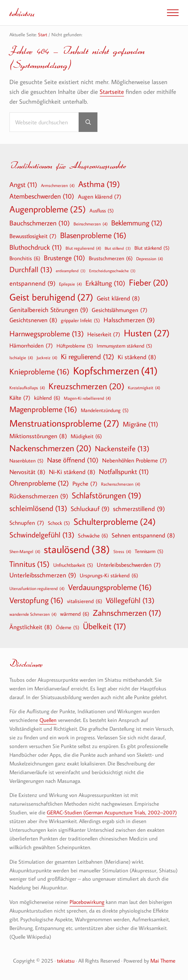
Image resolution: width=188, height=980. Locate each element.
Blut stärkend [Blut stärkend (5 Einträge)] (152, 248)
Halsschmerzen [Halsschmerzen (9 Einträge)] (129, 320)
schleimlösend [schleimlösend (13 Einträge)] (38, 508)
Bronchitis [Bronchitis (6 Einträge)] (25, 258)
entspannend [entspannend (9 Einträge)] (32, 284)
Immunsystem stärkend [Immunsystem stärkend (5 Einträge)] (124, 346)
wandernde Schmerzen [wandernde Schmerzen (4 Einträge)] (33, 614)
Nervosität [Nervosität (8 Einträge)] (27, 472)
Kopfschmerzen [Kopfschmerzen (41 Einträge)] (115, 371)
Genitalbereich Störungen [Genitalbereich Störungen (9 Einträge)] (49, 310)
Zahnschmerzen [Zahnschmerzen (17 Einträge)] (127, 613)
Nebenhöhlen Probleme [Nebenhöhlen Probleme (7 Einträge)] (135, 460)
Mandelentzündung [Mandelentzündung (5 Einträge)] (105, 410)
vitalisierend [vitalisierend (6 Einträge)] (85, 601)
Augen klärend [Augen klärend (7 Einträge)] (100, 196)
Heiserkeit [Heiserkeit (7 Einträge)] (104, 334)
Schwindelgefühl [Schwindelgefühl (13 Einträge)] (42, 535)
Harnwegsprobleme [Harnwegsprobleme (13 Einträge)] (47, 334)
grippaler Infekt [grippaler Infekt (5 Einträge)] (80, 320)
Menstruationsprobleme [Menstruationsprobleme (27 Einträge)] (64, 423)
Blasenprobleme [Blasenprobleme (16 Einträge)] (93, 235)
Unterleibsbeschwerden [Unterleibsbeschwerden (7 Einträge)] (129, 565)
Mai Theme (163, 961)
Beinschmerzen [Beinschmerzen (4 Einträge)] (91, 224)
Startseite (112, 92)
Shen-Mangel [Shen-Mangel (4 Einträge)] (25, 551)
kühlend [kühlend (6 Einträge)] (47, 398)
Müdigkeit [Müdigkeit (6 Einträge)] (86, 436)
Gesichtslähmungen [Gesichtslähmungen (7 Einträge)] (120, 310)
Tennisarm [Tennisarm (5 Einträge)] (149, 551)
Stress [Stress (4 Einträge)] (122, 551)
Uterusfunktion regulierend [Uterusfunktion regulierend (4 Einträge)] (37, 588)
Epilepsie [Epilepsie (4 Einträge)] (70, 284)
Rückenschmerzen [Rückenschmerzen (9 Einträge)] (39, 496)
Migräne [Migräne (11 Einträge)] (141, 424)
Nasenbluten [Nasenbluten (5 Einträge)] (26, 461)
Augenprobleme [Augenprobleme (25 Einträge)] (48, 209)
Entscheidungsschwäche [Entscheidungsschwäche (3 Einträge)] (112, 271)
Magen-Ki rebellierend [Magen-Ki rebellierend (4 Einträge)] (87, 398)
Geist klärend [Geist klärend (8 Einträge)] (118, 298)
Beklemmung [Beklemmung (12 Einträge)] (137, 223)
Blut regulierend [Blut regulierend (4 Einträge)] (83, 248)
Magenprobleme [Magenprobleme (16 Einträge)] (43, 409)
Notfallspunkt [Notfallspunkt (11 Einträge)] (124, 471)
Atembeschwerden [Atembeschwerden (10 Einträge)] (42, 196)
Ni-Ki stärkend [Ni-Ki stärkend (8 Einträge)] (72, 472)
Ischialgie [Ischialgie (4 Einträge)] (21, 357)
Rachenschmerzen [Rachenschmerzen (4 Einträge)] (121, 484)
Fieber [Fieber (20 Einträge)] (149, 282)
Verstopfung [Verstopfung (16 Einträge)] (36, 600)
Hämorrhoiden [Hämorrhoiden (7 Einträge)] (31, 345)
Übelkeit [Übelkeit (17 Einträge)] (105, 626)
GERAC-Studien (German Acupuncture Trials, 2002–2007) (112, 812)
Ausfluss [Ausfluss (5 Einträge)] (102, 211)
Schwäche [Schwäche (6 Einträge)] (93, 535)
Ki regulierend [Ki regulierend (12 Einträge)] (87, 356)
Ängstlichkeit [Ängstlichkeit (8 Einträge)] (31, 627)
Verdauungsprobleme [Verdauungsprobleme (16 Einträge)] (110, 587)
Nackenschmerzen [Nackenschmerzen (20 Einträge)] (50, 448)
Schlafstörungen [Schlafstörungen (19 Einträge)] (106, 495)
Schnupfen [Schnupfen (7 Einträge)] (27, 523)
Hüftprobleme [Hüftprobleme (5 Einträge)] (75, 346)
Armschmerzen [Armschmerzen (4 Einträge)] (58, 185)
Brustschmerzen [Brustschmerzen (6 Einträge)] (111, 258)
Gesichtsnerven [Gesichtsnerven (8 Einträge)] (33, 320)
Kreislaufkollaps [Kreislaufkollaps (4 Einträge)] (27, 387)
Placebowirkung (87, 902)
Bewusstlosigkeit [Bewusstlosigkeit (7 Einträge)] (33, 236)
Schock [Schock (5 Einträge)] (59, 523)
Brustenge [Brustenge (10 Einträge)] (64, 258)
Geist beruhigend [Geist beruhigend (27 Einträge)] (51, 297)
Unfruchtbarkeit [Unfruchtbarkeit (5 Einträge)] (73, 565)
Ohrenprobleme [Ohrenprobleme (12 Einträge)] (39, 483)
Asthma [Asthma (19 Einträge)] (99, 184)
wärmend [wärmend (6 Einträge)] (75, 614)
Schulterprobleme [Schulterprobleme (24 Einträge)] (115, 522)
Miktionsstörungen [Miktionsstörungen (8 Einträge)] (38, 436)
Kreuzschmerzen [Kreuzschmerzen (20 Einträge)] (86, 386)
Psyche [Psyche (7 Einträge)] (85, 483)
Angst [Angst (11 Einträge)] (23, 184)
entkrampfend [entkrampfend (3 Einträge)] (71, 271)
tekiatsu (22, 13)
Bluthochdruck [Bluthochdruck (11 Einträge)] (36, 247)
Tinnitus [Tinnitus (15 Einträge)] (30, 564)
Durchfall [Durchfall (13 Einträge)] (31, 269)
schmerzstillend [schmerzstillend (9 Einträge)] (139, 509)
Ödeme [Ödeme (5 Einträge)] (68, 627)
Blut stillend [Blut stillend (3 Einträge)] (118, 248)
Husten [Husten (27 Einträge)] (147, 333)
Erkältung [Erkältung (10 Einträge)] (105, 283)
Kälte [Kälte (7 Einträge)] (20, 398)
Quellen (48, 720)
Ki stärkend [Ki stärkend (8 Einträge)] (137, 357)
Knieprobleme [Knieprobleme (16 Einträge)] (39, 371)
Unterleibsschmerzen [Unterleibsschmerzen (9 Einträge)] (43, 575)
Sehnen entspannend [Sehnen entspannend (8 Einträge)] (143, 535)
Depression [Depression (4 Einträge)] (150, 258)
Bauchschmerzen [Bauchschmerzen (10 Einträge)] (40, 223)
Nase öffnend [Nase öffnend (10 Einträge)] (73, 460)
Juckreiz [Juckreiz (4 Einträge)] (47, 357)
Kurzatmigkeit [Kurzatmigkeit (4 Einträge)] (144, 387)
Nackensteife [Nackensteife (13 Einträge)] (122, 449)
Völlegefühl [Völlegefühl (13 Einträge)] (130, 600)
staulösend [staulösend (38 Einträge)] (77, 549)
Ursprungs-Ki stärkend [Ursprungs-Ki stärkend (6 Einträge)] (109, 575)
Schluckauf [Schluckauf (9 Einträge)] (90, 509)
